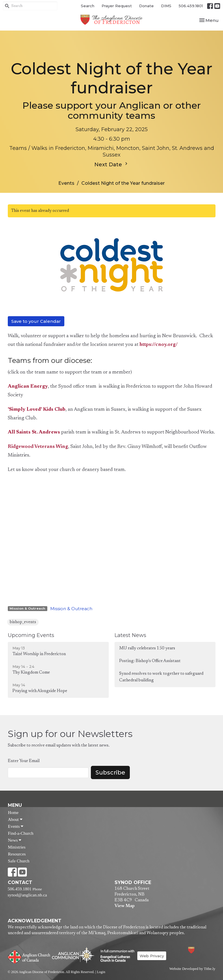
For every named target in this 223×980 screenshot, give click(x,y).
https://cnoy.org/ (159, 345)
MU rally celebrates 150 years (147, 648)
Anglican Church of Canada (29, 956)
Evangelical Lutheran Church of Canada (115, 956)
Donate (146, 6)
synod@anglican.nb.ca (27, 895)
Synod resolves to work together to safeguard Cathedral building (161, 677)
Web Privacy (152, 956)
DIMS (166, 6)
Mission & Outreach (71, 609)
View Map (124, 906)
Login (101, 972)
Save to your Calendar (36, 321)
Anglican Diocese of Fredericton (199, 950)
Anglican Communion (73, 955)
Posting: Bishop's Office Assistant (150, 661)
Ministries (17, 847)
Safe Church (19, 861)
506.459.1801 (191, 6)
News (15, 840)
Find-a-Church (21, 833)
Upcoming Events (31, 635)
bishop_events (23, 622)
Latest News (130, 635)
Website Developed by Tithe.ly (192, 969)
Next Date (112, 164)
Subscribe (110, 772)
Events (66, 183)
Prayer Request (117, 6)
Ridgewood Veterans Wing (38, 447)
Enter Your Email (24, 761)
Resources (17, 854)
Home (13, 813)
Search (88, 6)
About (15, 819)
